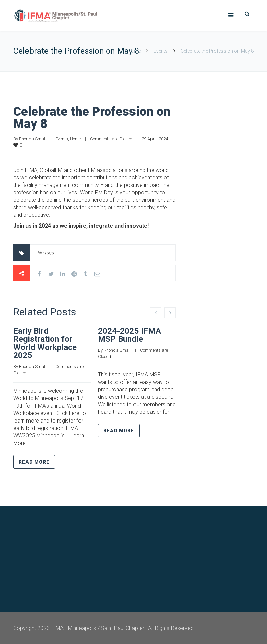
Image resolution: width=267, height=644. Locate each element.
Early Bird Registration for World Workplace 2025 (45, 343)
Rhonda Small (33, 139)
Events (161, 51)
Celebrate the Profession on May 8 (92, 118)
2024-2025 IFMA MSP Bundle (129, 335)
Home (134, 51)
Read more (34, 462)
